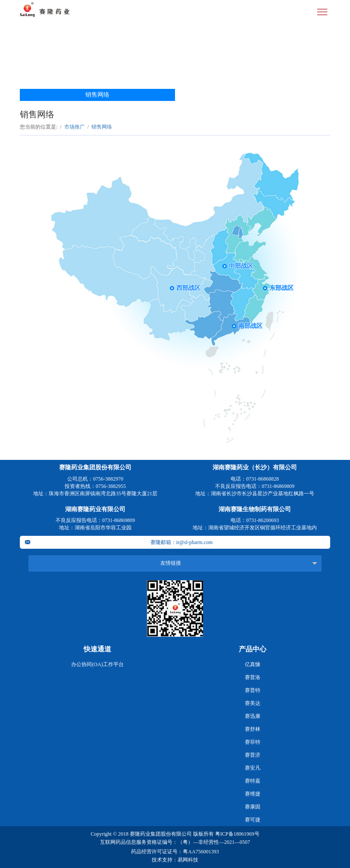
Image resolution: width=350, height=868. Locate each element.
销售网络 (97, 95)
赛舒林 (253, 729)
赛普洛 (253, 677)
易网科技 (188, 860)
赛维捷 (253, 794)
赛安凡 (253, 768)
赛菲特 (253, 742)
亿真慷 (253, 664)
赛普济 (253, 755)
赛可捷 (253, 820)
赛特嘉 (253, 781)
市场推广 (75, 127)
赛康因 (253, 807)
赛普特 (253, 690)
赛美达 (253, 703)
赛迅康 (253, 716)
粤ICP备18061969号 (237, 834)
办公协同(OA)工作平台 (97, 664)
